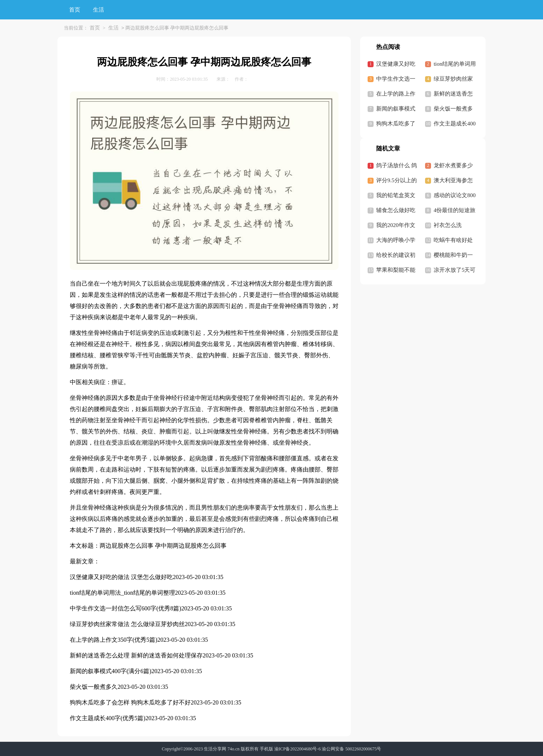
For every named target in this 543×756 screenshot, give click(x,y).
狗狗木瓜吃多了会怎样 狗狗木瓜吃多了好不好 (130, 702)
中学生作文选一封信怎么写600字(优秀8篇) (126, 608)
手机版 (266, 749)
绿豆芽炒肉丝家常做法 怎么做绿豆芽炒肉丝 (127, 624)
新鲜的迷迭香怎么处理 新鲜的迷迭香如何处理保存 (136, 655)
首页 (75, 10)
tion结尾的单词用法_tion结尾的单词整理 (122, 593)
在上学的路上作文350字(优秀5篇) (114, 640)
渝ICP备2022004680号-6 (298, 749)
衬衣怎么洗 (448, 225)
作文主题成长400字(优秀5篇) (108, 718)
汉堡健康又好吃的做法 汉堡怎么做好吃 (121, 577)
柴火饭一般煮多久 (94, 687)
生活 (99, 10)
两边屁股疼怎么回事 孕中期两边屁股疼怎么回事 (163, 546)
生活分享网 (215, 749)
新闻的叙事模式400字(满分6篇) (111, 671)
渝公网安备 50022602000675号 (351, 749)
